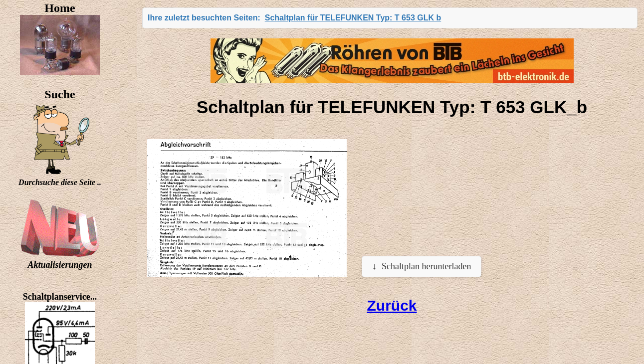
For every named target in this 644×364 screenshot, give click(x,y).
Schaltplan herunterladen (426, 266)
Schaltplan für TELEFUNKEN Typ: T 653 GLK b (353, 18)
